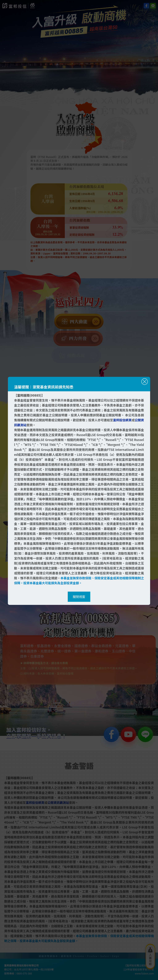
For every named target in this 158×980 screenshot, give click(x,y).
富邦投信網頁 (122, 420)
